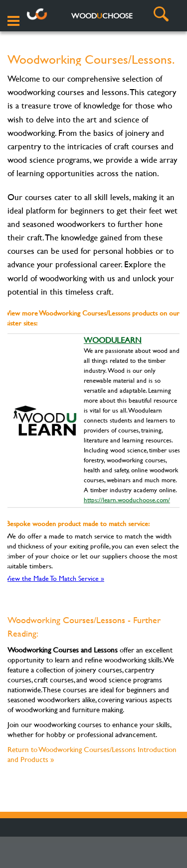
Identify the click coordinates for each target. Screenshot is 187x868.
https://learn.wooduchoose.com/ (127, 500)
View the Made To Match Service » (55, 578)
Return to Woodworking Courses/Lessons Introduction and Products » (92, 754)
